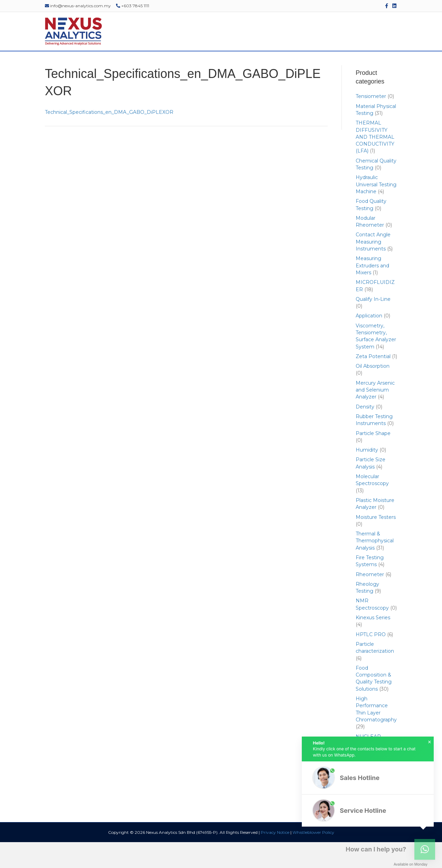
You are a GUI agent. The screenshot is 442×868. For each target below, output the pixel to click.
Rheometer (370, 600)
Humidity (367, 476)
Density (365, 432)
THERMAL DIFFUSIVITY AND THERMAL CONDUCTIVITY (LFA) (375, 163)
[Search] (401, 64)
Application (369, 342)
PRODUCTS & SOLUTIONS (132, 64)
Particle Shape (373, 459)
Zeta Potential (373, 382)
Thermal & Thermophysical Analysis (375, 567)
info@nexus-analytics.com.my (78, 6)
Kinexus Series (373, 643)
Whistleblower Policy (313, 858)
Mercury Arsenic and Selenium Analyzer (375, 416)
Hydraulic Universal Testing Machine (376, 210)
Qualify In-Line (373, 325)
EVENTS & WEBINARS (257, 64)
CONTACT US (380, 64)
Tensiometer (371, 122)
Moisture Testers (376, 543)
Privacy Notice (275, 858)
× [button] (430, 742)
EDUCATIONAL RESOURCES (323, 64)
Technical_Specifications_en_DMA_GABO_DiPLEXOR (109, 138)
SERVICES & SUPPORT (198, 64)
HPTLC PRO (371, 660)
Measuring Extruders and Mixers (372, 291)
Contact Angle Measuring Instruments (373, 268)
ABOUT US (80, 64)
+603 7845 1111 (133, 6)
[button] (368, 778)
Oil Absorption (373, 392)
